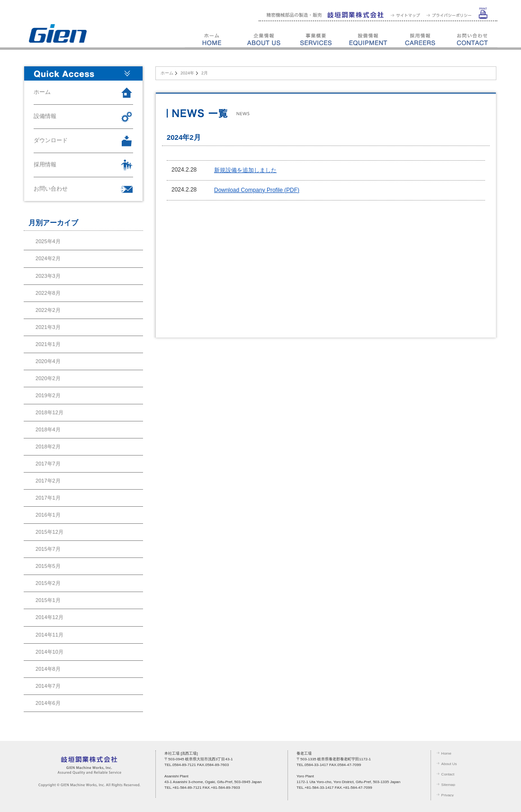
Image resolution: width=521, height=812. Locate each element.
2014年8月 (48, 669)
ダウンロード (51, 140)
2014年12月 (49, 617)
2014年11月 (49, 635)
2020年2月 (48, 378)
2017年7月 (48, 464)
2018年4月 (48, 429)
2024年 (187, 73)
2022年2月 (48, 310)
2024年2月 (48, 258)
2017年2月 (48, 481)
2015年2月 (48, 583)
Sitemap (448, 785)
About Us (449, 764)
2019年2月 (48, 395)
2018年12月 (49, 412)
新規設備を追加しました (245, 170)
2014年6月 (48, 703)
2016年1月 (48, 515)
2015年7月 (48, 549)
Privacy (448, 795)
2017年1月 (48, 498)
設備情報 (45, 116)
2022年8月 (48, 293)
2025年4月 (48, 241)
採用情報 (45, 164)
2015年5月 (48, 566)
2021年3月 (48, 327)
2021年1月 (48, 344)
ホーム (167, 73)
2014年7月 (48, 686)
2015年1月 (48, 600)
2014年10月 (49, 652)
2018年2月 (48, 447)
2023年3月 (48, 276)
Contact (448, 774)
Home (446, 753)
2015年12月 (49, 532)
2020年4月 (48, 361)
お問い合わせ (51, 189)
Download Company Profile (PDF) (257, 190)
